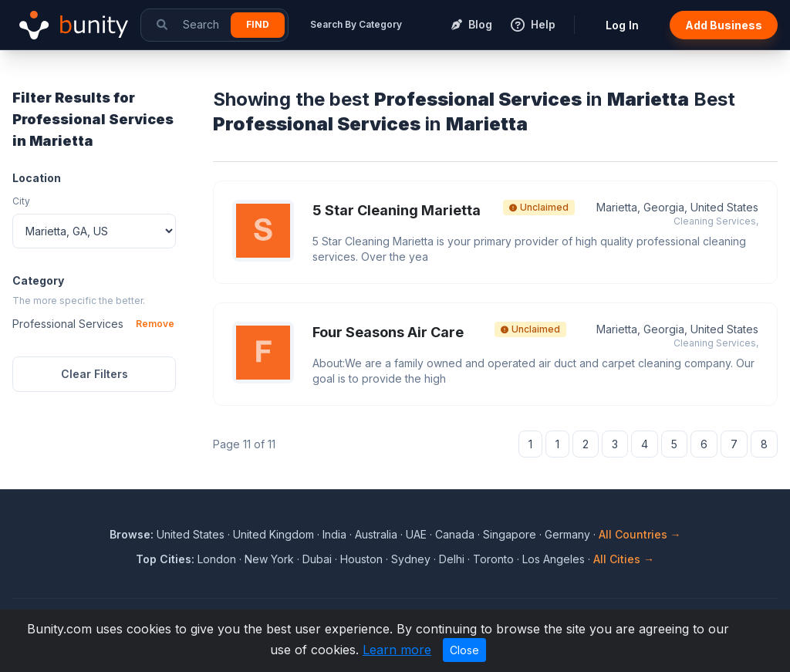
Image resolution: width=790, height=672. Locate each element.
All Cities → (624, 559)
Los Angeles (554, 559)
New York (269, 559)
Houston (361, 559)
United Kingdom (273, 534)
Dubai (317, 559)
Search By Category (356, 24)
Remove (155, 324)
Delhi (452, 559)
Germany (567, 534)
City (21, 201)
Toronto (493, 559)
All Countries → (640, 534)
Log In (622, 25)
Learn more (397, 650)
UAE (416, 534)
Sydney (411, 559)
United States (191, 534)
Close (464, 650)
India (334, 534)
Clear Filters (95, 374)
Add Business (724, 25)
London (217, 559)
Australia (376, 534)
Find (258, 24)
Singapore (510, 534)
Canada (455, 534)
